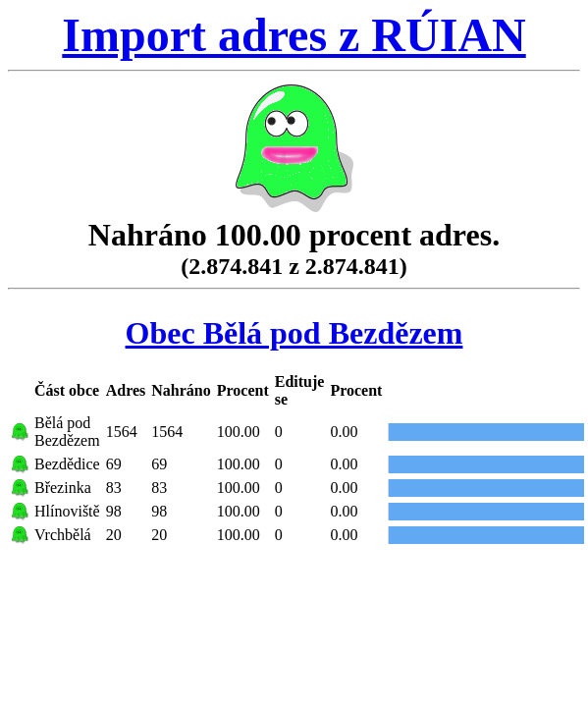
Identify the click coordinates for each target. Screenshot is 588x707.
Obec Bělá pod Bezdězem (294, 333)
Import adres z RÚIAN (294, 35)
